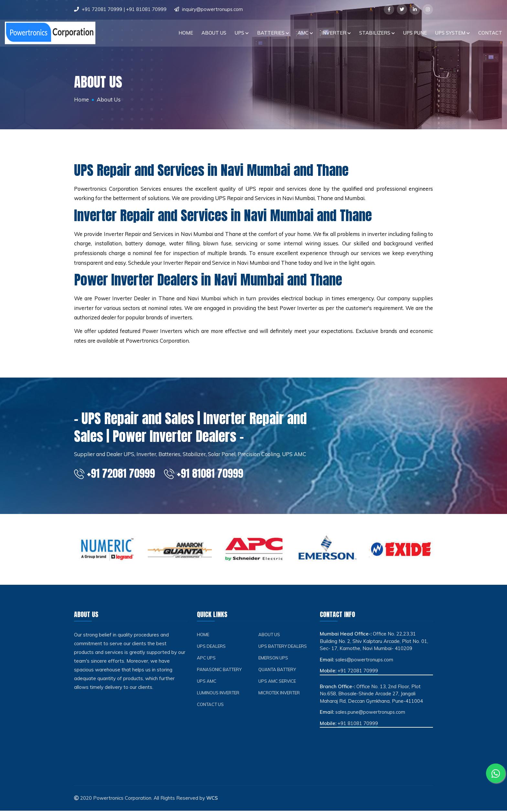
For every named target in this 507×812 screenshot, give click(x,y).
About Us (214, 32)
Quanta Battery (278, 671)
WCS (212, 800)
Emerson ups (274, 659)
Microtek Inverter (280, 694)
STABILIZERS (377, 32)
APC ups (207, 659)
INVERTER (336, 32)
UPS (242, 32)
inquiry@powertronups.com (213, 9)
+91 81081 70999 (146, 9)
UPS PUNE (415, 32)
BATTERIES (273, 32)
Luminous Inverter (219, 694)
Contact (490, 32)
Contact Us (211, 706)
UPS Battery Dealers (284, 648)
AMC (305, 32)
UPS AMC (207, 683)
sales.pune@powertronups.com (371, 714)
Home (186, 32)
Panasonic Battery (220, 671)
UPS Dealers (212, 648)
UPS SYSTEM (453, 32)
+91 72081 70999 (102, 9)
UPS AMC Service (278, 683)
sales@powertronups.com (365, 661)
